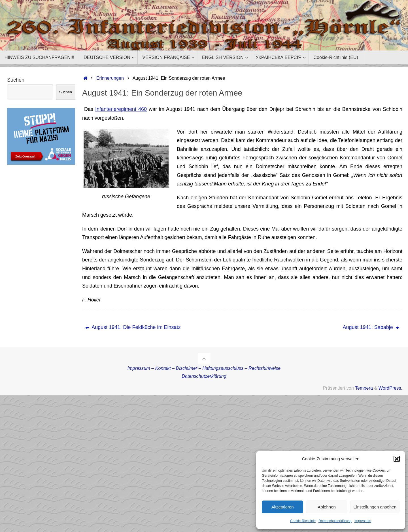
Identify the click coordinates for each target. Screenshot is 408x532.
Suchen (16, 80)
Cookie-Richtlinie (303, 521)
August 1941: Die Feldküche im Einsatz (133, 327)
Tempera (364, 388)
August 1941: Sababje (371, 327)
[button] (397, 459)
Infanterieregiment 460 (121, 109)
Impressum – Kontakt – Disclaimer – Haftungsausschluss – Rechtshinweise (204, 368)
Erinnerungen (110, 78)
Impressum (363, 521)
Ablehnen (327, 507)
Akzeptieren (282, 507)
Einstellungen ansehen (375, 507)
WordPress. (390, 388)
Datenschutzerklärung (335, 521)
